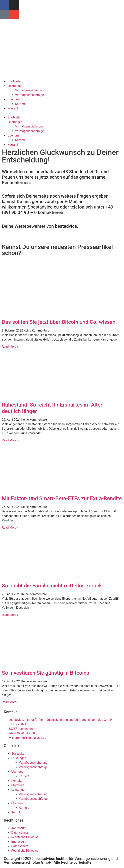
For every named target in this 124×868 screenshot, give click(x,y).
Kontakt (13, 108)
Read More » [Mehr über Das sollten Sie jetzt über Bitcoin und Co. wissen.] (10, 347)
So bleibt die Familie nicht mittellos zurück (52, 586)
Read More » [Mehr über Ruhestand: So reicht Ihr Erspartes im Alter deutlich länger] (10, 440)
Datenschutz (20, 833)
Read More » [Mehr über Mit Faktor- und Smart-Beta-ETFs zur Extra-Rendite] (10, 528)
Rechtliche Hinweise (25, 837)
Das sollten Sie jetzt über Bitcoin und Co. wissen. (59, 322)
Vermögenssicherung (29, 90)
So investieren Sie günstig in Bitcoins (46, 673)
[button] (62, 113)
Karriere (20, 104)
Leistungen (15, 86)
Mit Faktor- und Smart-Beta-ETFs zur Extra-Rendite (62, 498)
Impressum (19, 828)
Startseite (14, 81)
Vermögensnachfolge (29, 95)
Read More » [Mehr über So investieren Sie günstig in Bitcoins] (10, 702)
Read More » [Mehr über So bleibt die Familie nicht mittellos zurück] (10, 615)
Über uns (13, 99)
